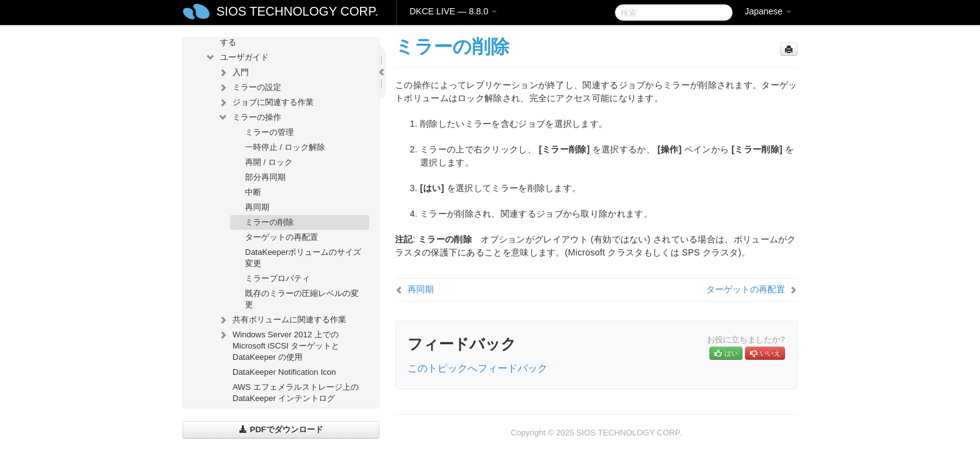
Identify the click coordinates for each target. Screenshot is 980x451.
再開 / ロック (269, 162)
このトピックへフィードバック (477, 368)
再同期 (257, 207)
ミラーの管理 (269, 132)
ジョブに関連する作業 (266, 102)
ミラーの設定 (249, 87)
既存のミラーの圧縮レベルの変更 (302, 299)
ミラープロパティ (277, 278)
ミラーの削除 (269, 222)
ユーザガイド (237, 57)
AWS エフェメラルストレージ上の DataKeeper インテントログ (296, 393)
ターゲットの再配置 (282, 237)
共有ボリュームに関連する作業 (282, 320)
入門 (233, 72)
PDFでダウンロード (281, 429)
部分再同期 (265, 177)
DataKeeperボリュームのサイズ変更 (303, 258)
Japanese (768, 11)
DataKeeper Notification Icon (284, 372)
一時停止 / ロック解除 (285, 147)
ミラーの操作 (249, 117)
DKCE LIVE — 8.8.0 (453, 11)
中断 (253, 192)
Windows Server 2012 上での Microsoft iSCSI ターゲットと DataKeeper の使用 (278, 344)
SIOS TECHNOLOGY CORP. (297, 11)
